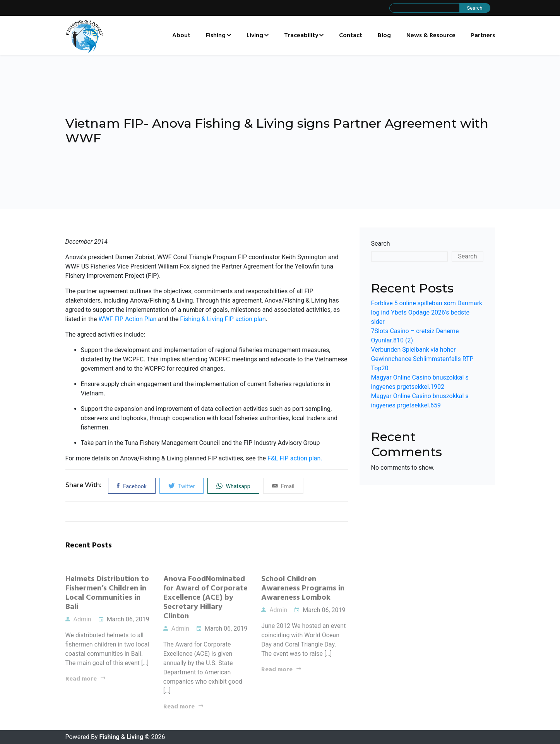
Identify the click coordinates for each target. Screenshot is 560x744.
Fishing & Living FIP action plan (223, 319)
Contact (351, 36)
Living (255, 36)
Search (381, 244)
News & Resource (431, 36)
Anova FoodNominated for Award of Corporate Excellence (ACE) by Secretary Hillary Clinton (206, 598)
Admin (78, 619)
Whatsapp (233, 486)
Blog (384, 36)
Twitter (182, 486)
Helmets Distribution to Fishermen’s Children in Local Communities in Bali (107, 593)
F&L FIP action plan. (295, 458)
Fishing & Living (121, 737)
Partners (483, 36)
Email (283, 486)
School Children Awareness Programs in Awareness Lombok (303, 588)
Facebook (132, 486)
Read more (81, 679)
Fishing (216, 36)
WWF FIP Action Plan (127, 319)
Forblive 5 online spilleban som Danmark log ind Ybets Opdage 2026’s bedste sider (427, 312)
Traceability (301, 36)
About (181, 36)
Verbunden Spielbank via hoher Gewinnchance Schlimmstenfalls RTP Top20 (422, 359)
